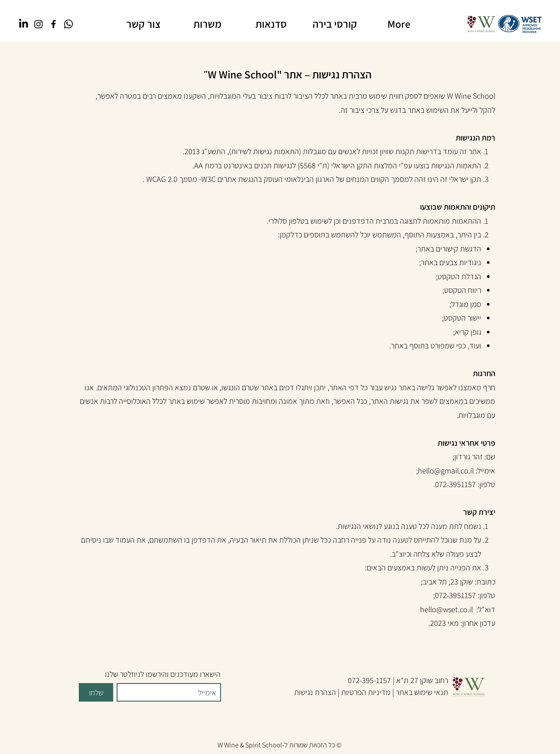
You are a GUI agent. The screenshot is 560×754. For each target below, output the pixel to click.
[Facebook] (53, 24)
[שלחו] (96, 692)
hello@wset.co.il (446, 609)
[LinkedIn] (24, 24)
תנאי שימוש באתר (422, 692)
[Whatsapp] (68, 24)
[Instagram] (39, 24)
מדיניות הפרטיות (366, 692)
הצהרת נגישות (315, 692)
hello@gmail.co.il (446, 471)
